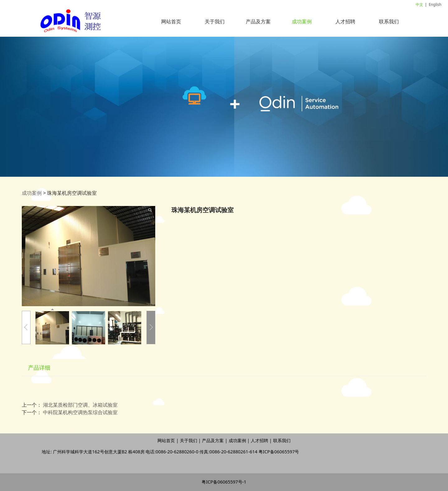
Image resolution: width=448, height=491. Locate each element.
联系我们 (389, 21)
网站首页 (171, 21)
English (435, 5)
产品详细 (39, 367)
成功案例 (302, 21)
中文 (419, 5)
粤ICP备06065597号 (279, 452)
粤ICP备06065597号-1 (224, 482)
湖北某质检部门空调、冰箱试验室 (80, 405)
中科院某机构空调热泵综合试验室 (80, 412)
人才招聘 (345, 21)
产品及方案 (258, 21)
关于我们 (215, 21)
